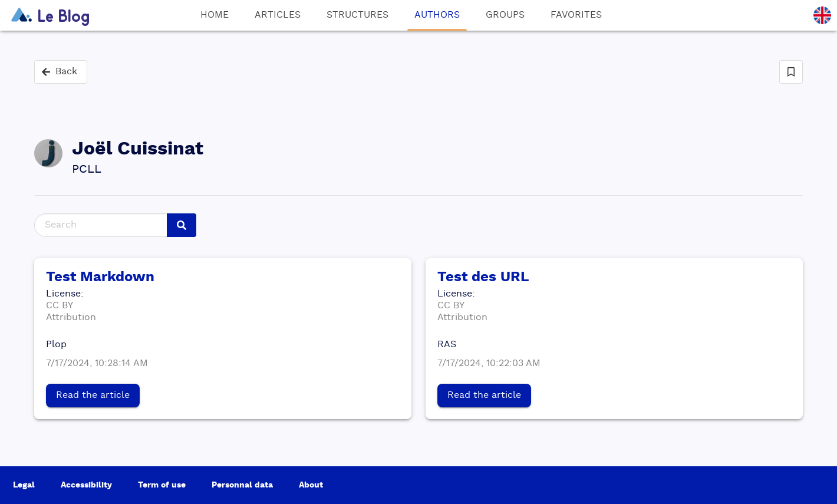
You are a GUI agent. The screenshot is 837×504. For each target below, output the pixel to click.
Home (215, 15)
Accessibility (86, 485)
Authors (437, 21)
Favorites (576, 15)
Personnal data (242, 485)
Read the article (93, 396)
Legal (24, 485)
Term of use (162, 485)
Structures (357, 15)
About (311, 485)
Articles (278, 15)
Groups (505, 15)
